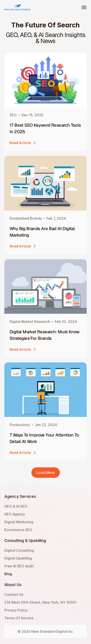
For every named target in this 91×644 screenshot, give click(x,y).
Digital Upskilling (18, 560)
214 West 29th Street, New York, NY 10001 (40, 604)
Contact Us (14, 596)
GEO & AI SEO (16, 508)
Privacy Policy (16, 612)
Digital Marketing (19, 524)
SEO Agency (15, 516)
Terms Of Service (19, 620)
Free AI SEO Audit (19, 568)
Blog (8, 576)
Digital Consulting (19, 552)
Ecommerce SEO (18, 532)
